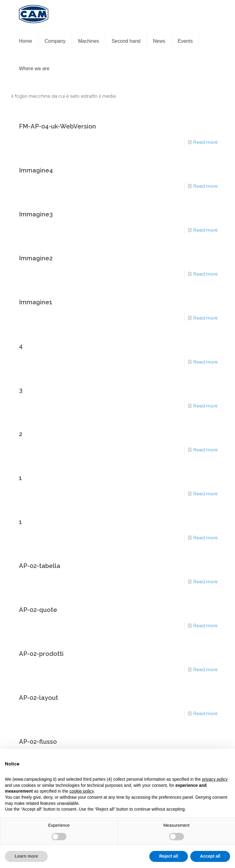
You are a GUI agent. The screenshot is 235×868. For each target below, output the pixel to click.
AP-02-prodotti (41, 654)
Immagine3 (36, 214)
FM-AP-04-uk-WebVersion (58, 126)
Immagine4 (36, 170)
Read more (205, 142)
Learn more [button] (26, 856)
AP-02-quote (38, 610)
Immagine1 (36, 302)
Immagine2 (36, 258)
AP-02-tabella (40, 566)
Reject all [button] (168, 856)
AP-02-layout (39, 698)
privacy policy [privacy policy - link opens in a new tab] (215, 779)
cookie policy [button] (82, 791)
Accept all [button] (210, 856)
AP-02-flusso (38, 742)
